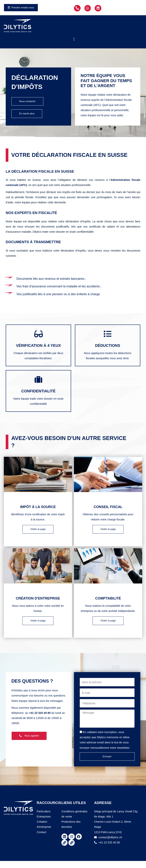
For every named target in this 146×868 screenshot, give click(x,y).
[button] (74, 40)
